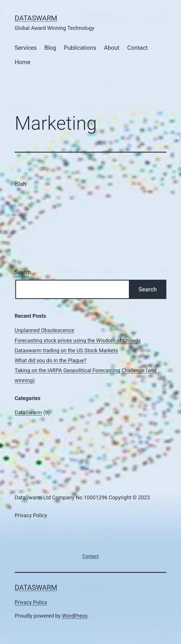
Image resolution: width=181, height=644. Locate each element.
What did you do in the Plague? (51, 360)
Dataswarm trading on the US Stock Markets (66, 350)
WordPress (75, 616)
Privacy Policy (31, 602)
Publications (80, 48)
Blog (50, 48)
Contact (137, 48)
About (112, 48)
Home (23, 62)
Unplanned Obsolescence (44, 330)
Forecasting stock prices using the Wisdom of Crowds (78, 340)
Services (26, 48)
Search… (25, 272)
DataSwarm (36, 18)
